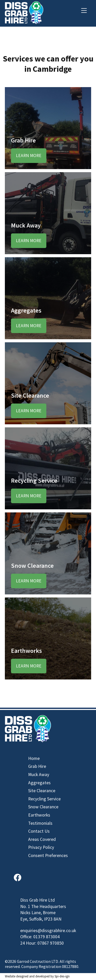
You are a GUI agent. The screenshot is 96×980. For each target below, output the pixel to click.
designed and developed (33, 976)
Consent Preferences (48, 855)
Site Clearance (42, 791)
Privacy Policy (41, 847)
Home (34, 758)
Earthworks (39, 815)
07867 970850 (51, 943)
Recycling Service (44, 799)
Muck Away (39, 775)
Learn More (29, 156)
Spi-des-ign (62, 976)
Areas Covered (42, 839)
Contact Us (39, 831)
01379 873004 (46, 937)
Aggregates (39, 783)
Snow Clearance (43, 807)
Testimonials (40, 823)
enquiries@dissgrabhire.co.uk (48, 931)
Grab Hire (37, 766)
